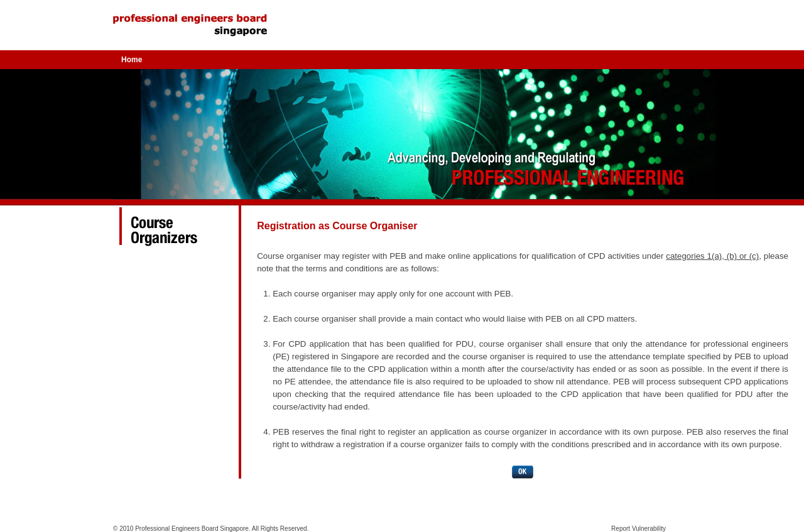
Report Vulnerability (638, 529)
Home (132, 60)
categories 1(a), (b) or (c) (712, 256)
